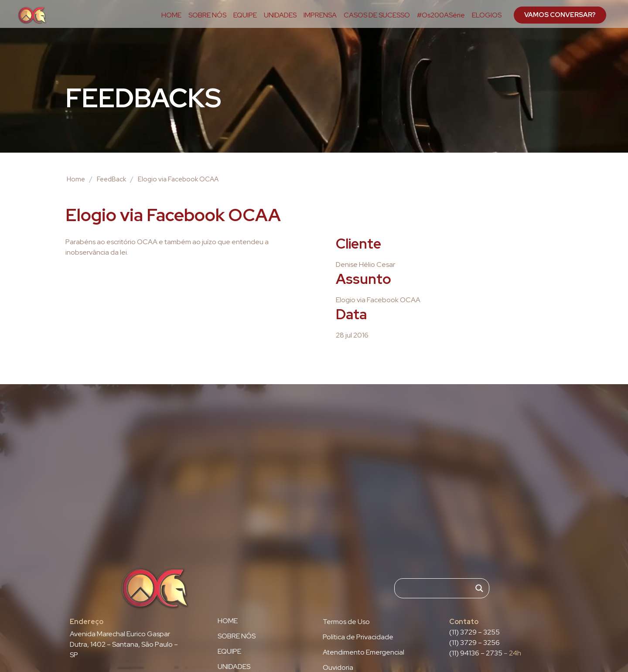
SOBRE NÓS (207, 15)
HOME (171, 15)
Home (76, 179)
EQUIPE (245, 15)
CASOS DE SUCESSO (377, 15)
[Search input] (438, 588)
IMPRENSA (320, 15)
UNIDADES (280, 15)
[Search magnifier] (479, 588)
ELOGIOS (487, 15)
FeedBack (111, 179)
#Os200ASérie (441, 15)
